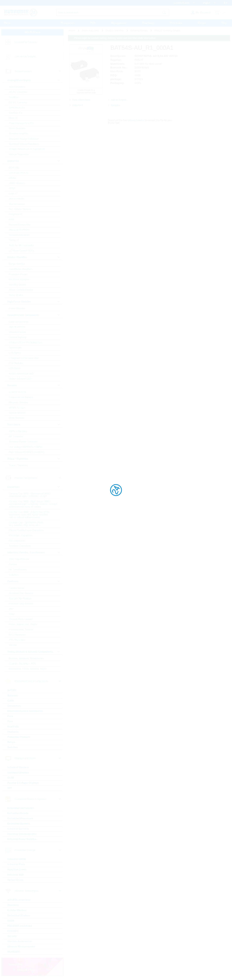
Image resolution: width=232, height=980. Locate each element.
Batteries (12, 697)
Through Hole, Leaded (20, 620)
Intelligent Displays (18, 774)
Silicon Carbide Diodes (21, 291)
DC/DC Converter (18, 103)
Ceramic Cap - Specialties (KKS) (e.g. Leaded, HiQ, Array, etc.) (26, 525)
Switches (12, 748)
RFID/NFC (13, 932)
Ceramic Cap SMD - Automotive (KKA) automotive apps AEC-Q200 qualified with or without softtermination (29, 516)
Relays (11, 743)
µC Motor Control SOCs (21, 252)
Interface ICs (15, 114)
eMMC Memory (17, 184)
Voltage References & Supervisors (27, 150)
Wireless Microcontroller (21, 948)
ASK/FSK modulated (19, 901)
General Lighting (17, 338)
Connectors (14, 707)
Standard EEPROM (19, 231)
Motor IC (13, 119)
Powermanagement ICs (21, 124)
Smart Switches (17, 129)
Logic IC (13, 195)
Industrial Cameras (18, 830)
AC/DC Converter (18, 93)
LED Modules (16, 364)
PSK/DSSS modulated (20, 927)
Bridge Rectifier (17, 265)
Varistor (13, 646)
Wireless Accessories (19, 942)
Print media (176, 23)
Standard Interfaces (19, 236)
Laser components (18, 323)
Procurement (68, 23)
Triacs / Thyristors (18, 466)
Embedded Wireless (18, 917)
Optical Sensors (17, 414)
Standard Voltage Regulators (24, 145)
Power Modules (17, 309)
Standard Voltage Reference (24, 140)
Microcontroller (16, 200)
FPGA (12, 189)
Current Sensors (17, 393)
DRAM (12, 179)
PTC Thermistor (17, 641)
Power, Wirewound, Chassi (23, 625)
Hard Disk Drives (17, 871)
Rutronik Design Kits (19, 226)
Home (7, 23)
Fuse (10, 722)
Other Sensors (16, 419)
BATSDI (12, 691)
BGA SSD (14, 169)
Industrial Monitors (18, 768)
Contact (202, 23)
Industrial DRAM (16, 860)
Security (12, 937)
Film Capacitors (17, 542)
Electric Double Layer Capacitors (26, 531)
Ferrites (13, 565)
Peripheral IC (16, 215)
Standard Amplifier (18, 135)
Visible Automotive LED (21, 375)
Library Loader (139, 119)
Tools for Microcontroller (21, 246)
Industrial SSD (15, 876)
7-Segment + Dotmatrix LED (24, 359)
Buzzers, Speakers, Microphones (26, 659)
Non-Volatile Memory (20, 210)
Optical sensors (17, 328)
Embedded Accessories (21, 809)
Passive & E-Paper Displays (23, 784)
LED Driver (14, 369)
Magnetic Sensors (18, 403)
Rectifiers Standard (19, 281)
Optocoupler (15, 349)
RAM (11, 221)
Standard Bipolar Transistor (23, 443)
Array (12, 615)
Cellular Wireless (17, 911)
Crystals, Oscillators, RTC (22, 665)
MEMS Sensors (17, 409)
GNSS (11, 922)
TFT (9, 789)
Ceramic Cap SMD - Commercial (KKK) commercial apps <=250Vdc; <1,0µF (29, 496)
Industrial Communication (22, 835)
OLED (11, 779)
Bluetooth (13, 906)
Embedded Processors (20, 819)
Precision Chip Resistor (21, 605)
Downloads (148, 23)
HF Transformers (18, 571)
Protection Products (19, 738)
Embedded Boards (18, 814)
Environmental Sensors (21, 398)
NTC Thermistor (17, 636)
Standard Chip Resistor (21, 594)
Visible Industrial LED (20, 380)
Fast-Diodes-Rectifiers (20, 270)
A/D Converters (17, 88)
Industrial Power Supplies (22, 840)
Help (224, 23)
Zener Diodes (16, 296)
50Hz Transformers (19, 560)
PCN (93, 23)
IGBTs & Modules (18, 432)
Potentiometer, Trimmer (21, 631)
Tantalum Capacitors (20, 547)
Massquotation (119, 23)
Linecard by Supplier (25, 58)
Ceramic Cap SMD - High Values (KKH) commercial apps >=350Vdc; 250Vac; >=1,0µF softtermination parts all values (33, 505)
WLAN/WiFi (14, 953)
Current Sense (16, 589)
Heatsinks (13, 733)
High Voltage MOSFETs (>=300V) (26, 453)
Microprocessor (17, 205)
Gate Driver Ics (17, 109)
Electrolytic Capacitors (20, 537)
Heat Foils (13, 728)
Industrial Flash (16, 865)
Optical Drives (15, 881)
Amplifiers (14, 98)
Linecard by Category (26, 43)
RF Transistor (16, 438)
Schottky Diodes (17, 286)
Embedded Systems (18, 825)
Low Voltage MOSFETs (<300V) (25, 448)
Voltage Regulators (19, 155)
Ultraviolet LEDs (17, 333)
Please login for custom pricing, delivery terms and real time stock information (117, 39)
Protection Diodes (18, 275)
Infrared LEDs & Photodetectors (25, 343)
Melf (11, 610)
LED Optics (15, 354)
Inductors (14, 576)
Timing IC (14, 241)
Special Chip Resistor (20, 599)
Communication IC (18, 174)
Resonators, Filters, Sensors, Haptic (28, 670)
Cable (11, 702)
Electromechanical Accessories (25, 712)
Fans (10, 717)
